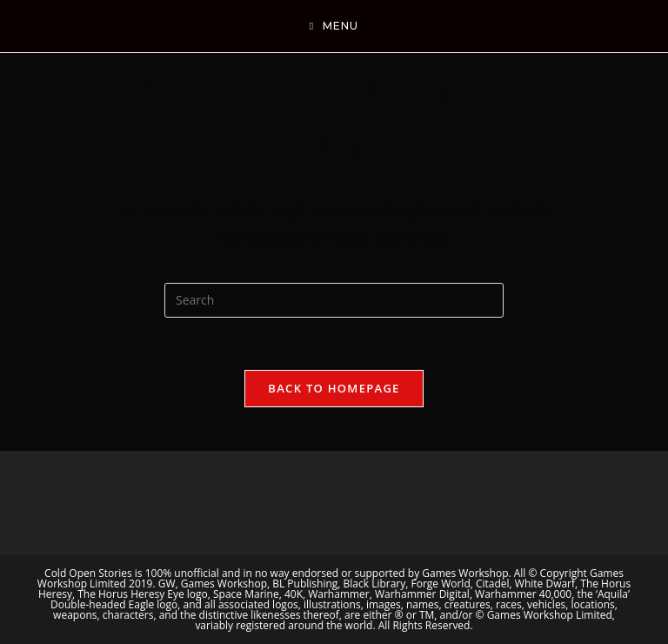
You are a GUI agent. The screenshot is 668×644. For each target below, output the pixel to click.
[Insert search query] (334, 300)
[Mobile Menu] (334, 26)
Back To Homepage (334, 388)
